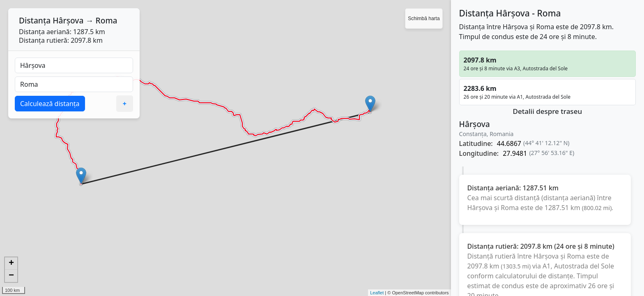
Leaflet (377, 293)
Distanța (35, 20)
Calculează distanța (50, 104)
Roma (107, 20)
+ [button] (11, 264)
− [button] (11, 276)
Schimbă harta (424, 18)
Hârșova (68, 20)
